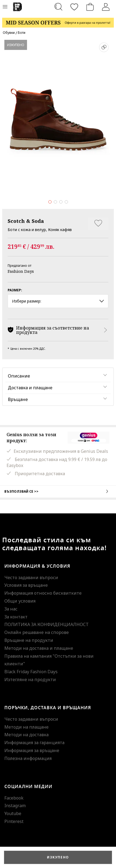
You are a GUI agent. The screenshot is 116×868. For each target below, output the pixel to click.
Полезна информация (28, 758)
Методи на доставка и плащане (39, 648)
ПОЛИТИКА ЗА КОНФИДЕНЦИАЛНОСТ (47, 624)
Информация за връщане (32, 750)
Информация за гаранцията (34, 743)
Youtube (13, 813)
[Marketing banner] (58, 20)
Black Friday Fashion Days (31, 672)
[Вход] (106, 7)
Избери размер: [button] (58, 301)
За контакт (16, 617)
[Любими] (74, 7)
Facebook (14, 798)
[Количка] (90, 7)
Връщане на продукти (29, 640)
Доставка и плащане (30, 388)
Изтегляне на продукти (30, 680)
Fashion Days (21, 271)
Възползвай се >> (58, 491)
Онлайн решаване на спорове (37, 632)
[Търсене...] (58, 7)
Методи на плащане (26, 727)
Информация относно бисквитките (43, 593)
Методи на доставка (26, 735)
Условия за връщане (26, 585)
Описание (19, 376)
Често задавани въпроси (31, 577)
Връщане (18, 399)
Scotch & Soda (26, 221)
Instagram (15, 806)
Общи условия (20, 601)
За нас (11, 609)
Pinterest (14, 821)
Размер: (15, 290)
